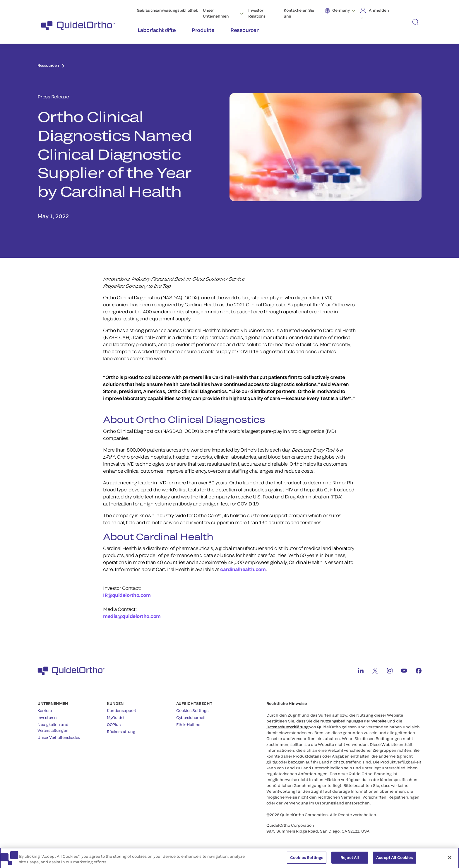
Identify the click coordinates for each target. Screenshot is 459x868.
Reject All (350, 860)
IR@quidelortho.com (127, 595)
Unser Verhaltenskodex (59, 737)
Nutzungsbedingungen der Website (353, 721)
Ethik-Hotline (188, 725)
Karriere (45, 710)
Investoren (47, 717)
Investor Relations (257, 13)
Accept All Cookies (394, 860)
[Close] (450, 860)
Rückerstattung (121, 732)
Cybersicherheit (191, 717)
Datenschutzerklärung (287, 727)
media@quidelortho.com (132, 616)
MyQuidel (116, 717)
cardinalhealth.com (243, 569)
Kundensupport (121, 710)
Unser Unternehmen (216, 13)
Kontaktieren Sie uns (299, 13)
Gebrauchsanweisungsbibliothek (167, 10)
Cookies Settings (192, 710)
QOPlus (114, 725)
